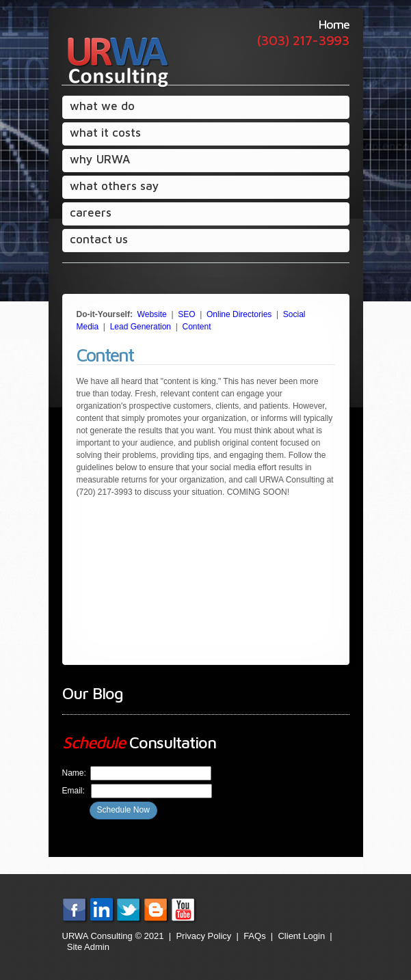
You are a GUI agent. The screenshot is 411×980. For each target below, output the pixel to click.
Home (334, 24)
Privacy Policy (203, 936)
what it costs (105, 133)
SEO (186, 314)
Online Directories (239, 314)
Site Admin (88, 947)
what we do (102, 106)
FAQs (255, 936)
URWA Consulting (116, 62)
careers (91, 213)
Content (197, 327)
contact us (99, 239)
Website (152, 314)
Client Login (301, 936)
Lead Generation (141, 327)
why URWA (99, 162)
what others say (115, 186)
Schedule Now (123, 810)
